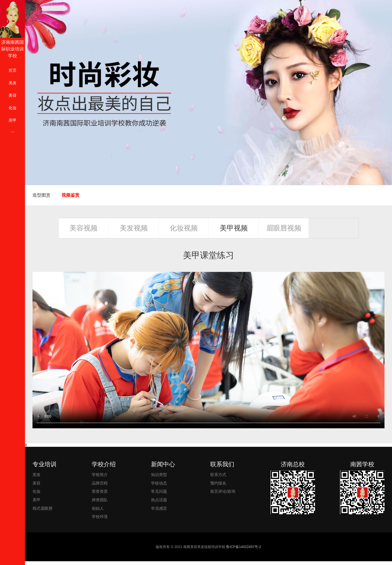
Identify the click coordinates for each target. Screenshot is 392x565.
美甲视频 (234, 228)
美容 (12, 95)
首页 (12, 70)
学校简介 (100, 475)
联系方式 (218, 475)
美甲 (12, 120)
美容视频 (83, 228)
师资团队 (100, 500)
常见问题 (159, 491)
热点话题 (159, 500)
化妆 (12, 108)
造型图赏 (41, 195)
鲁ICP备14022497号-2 (243, 547)
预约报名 (218, 483)
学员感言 (159, 508)
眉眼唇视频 (284, 228)
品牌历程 (100, 483)
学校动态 (159, 483)
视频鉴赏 (70, 195)
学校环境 (100, 517)
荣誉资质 (100, 491)
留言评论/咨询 (223, 491)
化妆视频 (184, 228)
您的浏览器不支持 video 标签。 (208, 350)
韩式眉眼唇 (42, 508)
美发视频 (134, 228)
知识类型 (159, 475)
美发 (12, 83)
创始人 (98, 508)
